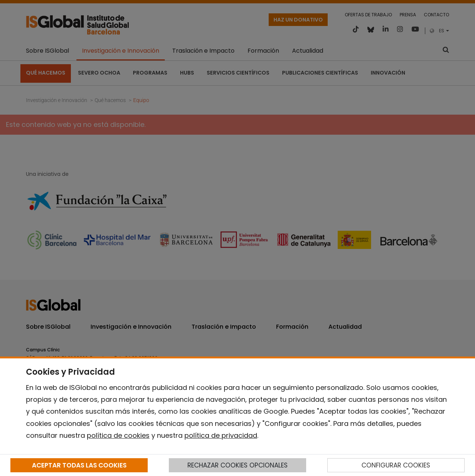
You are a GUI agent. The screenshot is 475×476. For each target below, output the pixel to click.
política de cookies (118, 435)
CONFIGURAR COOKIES (396, 465)
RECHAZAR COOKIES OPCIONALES (237, 465)
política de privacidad (221, 435)
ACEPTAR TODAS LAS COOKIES (79, 465)
